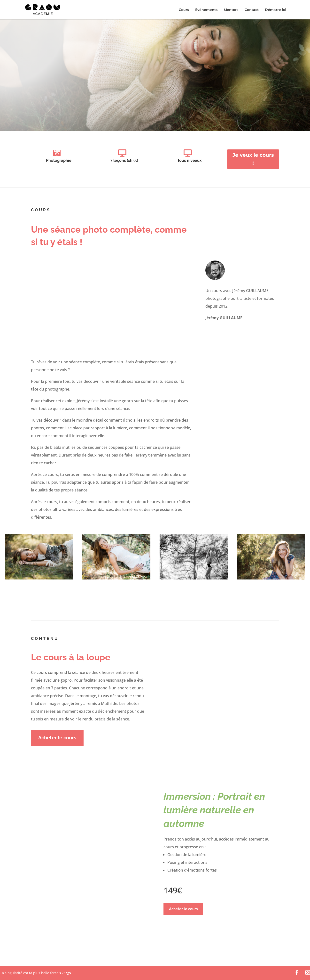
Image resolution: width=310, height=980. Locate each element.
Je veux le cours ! (253, 159)
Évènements (206, 10)
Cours (184, 10)
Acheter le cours (57, 738)
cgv (68, 973)
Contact (252, 10)
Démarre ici (275, 10)
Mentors (231, 10)
